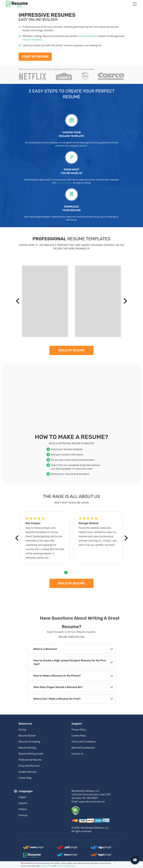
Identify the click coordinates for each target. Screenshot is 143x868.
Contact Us (77, 754)
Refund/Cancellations (83, 748)
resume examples (88, 36)
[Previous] (19, 301)
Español (23, 803)
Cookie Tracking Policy (66, 866)
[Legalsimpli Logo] (101, 856)
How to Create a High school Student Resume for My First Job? (70, 662)
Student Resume (28, 772)
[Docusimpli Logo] (67, 856)
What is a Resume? (45, 649)
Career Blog (25, 778)
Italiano (23, 809)
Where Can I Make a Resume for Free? (57, 699)
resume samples (64, 183)
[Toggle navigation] (135, 4)
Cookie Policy (79, 736)
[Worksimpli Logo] (33, 848)
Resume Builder (27, 736)
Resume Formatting (29, 742)
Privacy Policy (79, 730)
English (22, 797)
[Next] (124, 301)
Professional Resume (30, 760)
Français (23, 815)
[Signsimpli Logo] (101, 848)
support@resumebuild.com (92, 802)
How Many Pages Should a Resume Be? (58, 687)
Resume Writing (27, 748)
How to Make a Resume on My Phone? (57, 676)
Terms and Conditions (84, 742)
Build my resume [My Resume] (71, 350)
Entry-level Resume (29, 766)
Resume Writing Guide (31, 754)
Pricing (22, 730)
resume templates (32, 40)
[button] (66, 573)
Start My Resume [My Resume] (35, 57)
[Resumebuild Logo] (29, 855)
